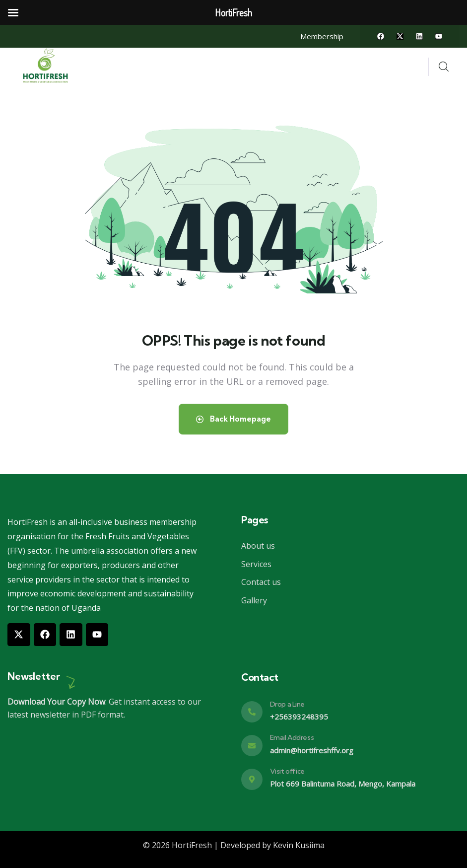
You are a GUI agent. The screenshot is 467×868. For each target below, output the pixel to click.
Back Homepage (233, 419)
